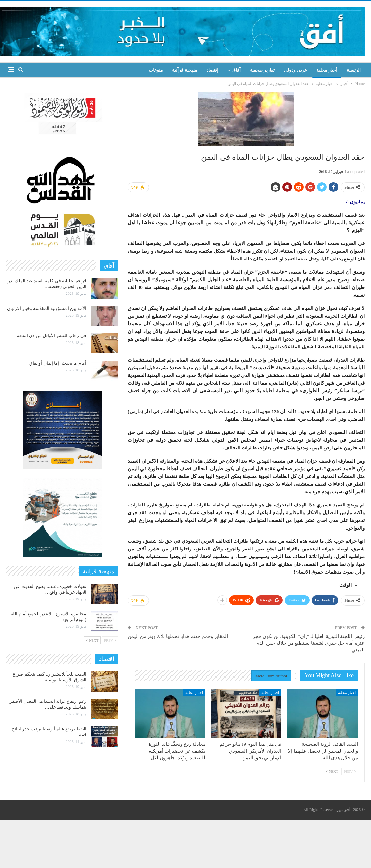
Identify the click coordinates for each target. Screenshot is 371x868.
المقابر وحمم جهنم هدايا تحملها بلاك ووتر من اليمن (178, 636)
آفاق (236, 70)
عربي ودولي (296, 70)
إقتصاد (212, 70)
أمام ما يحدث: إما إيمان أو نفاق (58, 363)
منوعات (156, 70)
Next (332, 771)
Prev (350, 771)
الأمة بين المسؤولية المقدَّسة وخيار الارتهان (47, 308)
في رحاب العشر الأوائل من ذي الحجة (52, 336)
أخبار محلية (327, 70)
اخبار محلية (347, 693)
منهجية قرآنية (185, 70)
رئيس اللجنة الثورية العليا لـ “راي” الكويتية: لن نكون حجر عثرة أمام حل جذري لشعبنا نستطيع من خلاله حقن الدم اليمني (309, 643)
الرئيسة (354, 70)
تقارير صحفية (262, 70)
